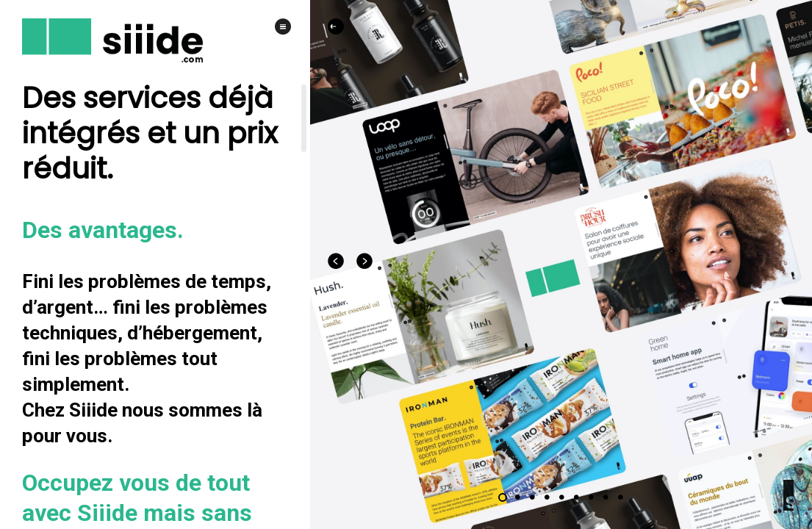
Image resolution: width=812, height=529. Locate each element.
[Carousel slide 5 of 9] (561, 497)
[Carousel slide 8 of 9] (606, 497)
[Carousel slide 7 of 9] (591, 497)
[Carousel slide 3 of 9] (532, 497)
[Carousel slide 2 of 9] (517, 497)
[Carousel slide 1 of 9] (503, 497)
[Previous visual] (337, 261)
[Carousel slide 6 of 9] (576, 497)
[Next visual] (365, 261)
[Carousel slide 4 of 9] (547, 497)
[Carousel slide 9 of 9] (620, 497)
